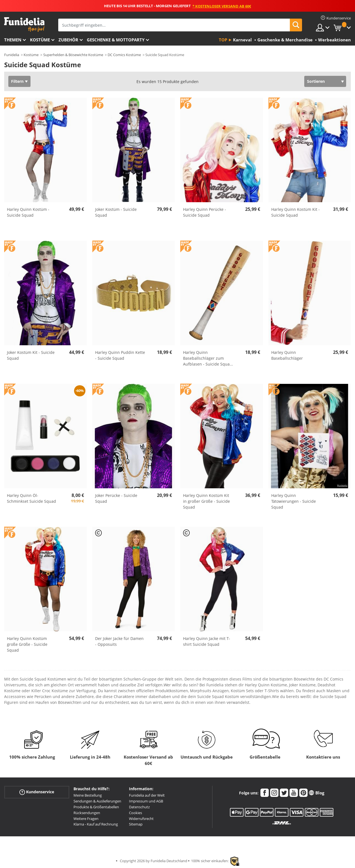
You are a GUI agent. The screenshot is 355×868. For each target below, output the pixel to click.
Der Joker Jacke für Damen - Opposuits (119, 641)
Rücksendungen (87, 813)
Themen (13, 40)
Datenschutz (139, 807)
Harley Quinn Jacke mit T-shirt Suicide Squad (207, 641)
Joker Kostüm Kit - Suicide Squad (31, 355)
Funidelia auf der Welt (147, 795)
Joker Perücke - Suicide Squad (116, 498)
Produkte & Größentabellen (96, 807)
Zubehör (68, 40)
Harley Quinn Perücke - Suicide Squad (205, 212)
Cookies (135, 813)
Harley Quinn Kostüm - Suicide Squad (28, 212)
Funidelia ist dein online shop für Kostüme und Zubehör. (24, 25)
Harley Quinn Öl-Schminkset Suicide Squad (31, 498)
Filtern (17, 81)
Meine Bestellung (88, 795)
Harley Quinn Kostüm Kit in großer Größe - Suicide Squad (206, 501)
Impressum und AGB (146, 801)
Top (223, 40)
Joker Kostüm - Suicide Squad (116, 212)
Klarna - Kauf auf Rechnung (96, 824)
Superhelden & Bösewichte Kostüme (73, 55)
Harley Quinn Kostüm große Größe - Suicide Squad (27, 644)
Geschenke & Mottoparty (116, 40)
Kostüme (40, 40)
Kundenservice (37, 792)
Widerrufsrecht (141, 819)
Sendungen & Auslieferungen (97, 801)
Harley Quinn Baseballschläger (287, 355)
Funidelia (12, 55)
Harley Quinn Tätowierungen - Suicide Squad (294, 501)
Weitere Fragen (86, 819)
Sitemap (136, 824)
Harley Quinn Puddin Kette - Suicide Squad (120, 355)
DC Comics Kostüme (124, 55)
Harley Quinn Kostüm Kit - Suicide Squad (296, 212)
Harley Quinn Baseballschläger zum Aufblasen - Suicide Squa (208, 358)
